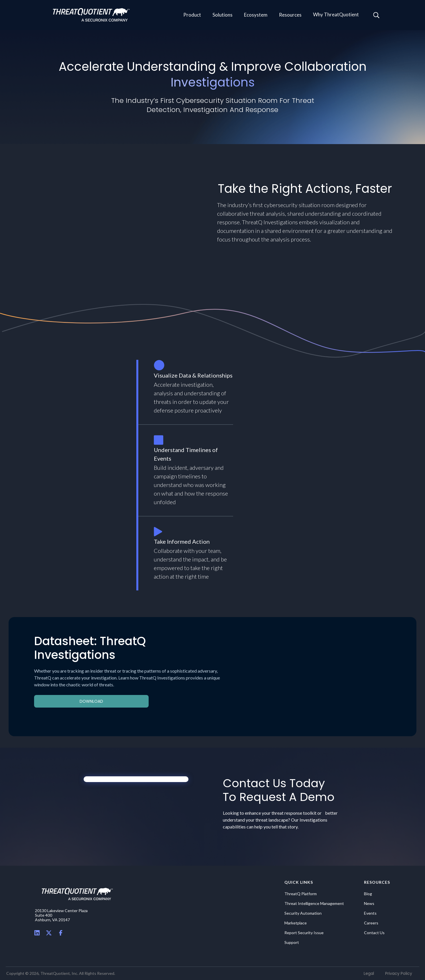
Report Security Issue (304, 933)
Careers (371, 923)
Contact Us (374, 933)
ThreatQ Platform (301, 894)
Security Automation (303, 913)
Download (91, 701)
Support (292, 942)
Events (370, 913)
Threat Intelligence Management (314, 904)
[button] (192, 15)
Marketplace (296, 923)
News (369, 904)
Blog (368, 894)
